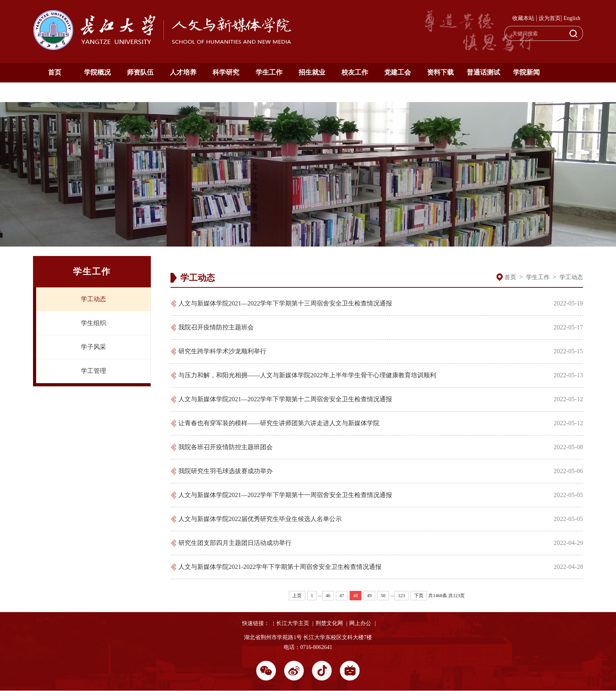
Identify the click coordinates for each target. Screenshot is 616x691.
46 (328, 596)
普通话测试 (483, 72)
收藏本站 (523, 18)
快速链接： (256, 623)
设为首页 (550, 18)
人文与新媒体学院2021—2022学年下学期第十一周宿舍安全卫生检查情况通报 (285, 495)
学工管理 (93, 371)
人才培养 (183, 72)
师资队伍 (140, 72)
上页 (297, 596)
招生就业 (312, 72)
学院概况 (97, 72)
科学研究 (226, 72)
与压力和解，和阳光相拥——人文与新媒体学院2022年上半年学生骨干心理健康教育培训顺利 (307, 375)
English (572, 18)
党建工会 (398, 72)
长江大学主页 (293, 623)
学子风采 (93, 347)
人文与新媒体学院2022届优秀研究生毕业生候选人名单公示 (260, 519)
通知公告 (55, 92)
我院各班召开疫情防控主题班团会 (225, 447)
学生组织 (93, 323)
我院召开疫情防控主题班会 (216, 327)
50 (383, 596)
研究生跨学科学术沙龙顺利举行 (222, 351)
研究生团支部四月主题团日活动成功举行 (235, 543)
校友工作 (355, 72)
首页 (55, 72)
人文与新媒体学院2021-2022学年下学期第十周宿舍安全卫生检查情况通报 (280, 567)
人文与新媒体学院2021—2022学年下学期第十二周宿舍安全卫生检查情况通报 (285, 399)
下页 (419, 596)
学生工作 (269, 72)
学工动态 (93, 299)
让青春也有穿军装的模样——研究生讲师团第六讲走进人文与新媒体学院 (279, 423)
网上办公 (360, 623)
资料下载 (440, 72)
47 (342, 596)
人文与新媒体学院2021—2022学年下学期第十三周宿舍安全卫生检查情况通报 (285, 303)
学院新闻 (526, 72)
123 (401, 596)
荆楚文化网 (329, 623)
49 (369, 596)
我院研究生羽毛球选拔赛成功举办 (225, 471)
